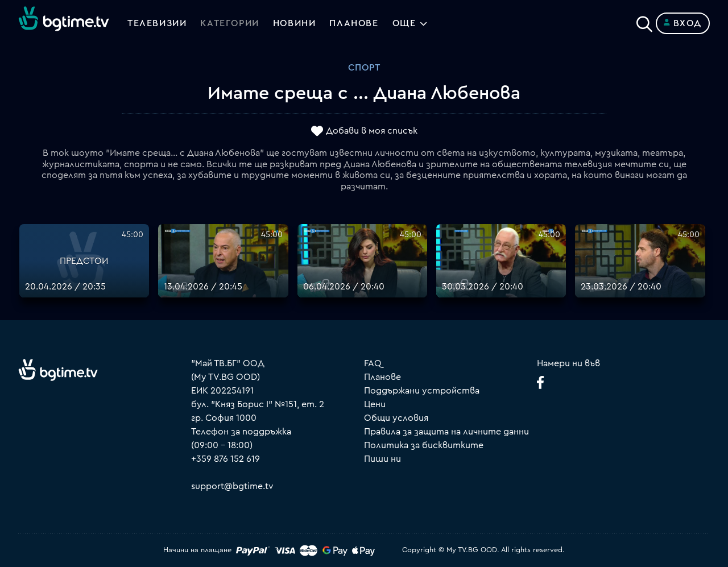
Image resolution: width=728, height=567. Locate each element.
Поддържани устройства (422, 391)
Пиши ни (382, 459)
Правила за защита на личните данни (446, 432)
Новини (295, 23)
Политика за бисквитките (424, 445)
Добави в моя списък (372, 131)
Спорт (364, 68)
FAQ (373, 363)
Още (404, 23)
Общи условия (396, 418)
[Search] (644, 21)
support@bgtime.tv (232, 486)
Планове (382, 377)
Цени (375, 404)
